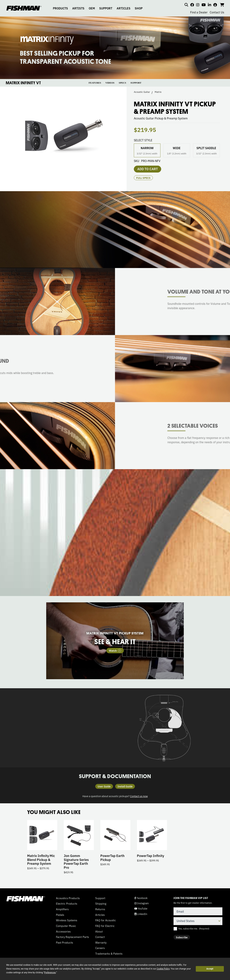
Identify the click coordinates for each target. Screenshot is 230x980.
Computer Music (66, 926)
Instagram (142, 903)
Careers (100, 948)
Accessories (63, 931)
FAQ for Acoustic (106, 920)
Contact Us (217, 12)
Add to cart (148, 169)
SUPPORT (106, 8)
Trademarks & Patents (109, 954)
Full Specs (143, 178)
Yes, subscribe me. (194, 929)
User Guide (104, 786)
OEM (92, 8)
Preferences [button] (50, 973)
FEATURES (95, 83)
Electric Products (67, 904)
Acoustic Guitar (142, 92)
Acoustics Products (68, 898)
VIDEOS (110, 83)
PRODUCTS (60, 8)
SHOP (139, 8)
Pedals (60, 915)
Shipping (101, 904)
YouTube (141, 909)
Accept (210, 969)
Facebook (141, 898)
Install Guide (125, 786)
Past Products (64, 942)
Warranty (101, 942)
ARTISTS (78, 8)
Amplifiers (62, 909)
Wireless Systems (67, 920)
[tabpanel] (115, 641)
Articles (100, 915)
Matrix (158, 92)
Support (100, 898)
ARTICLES (124, 8)
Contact (100, 937)
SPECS (122, 83)
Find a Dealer (199, 12)
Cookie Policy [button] (163, 969)
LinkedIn (141, 914)
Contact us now (139, 796)
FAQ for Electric (105, 926)
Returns (100, 909)
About (99, 931)
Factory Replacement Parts (72, 937)
